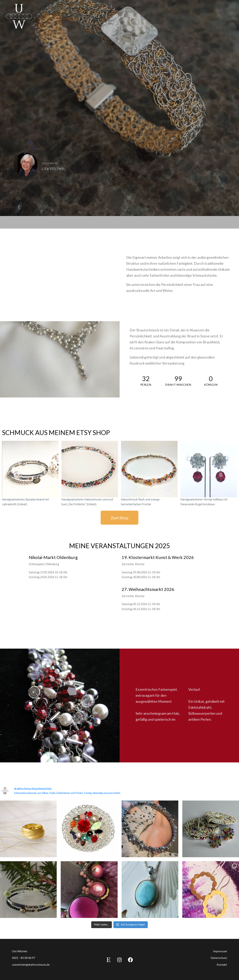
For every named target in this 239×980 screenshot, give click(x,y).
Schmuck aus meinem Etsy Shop (56, 433)
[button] (119, 518)
